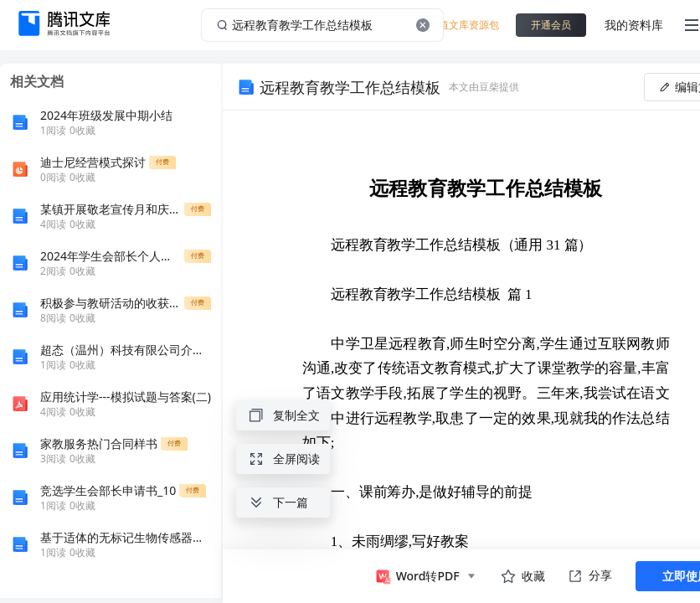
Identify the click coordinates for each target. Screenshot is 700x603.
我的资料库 (634, 25)
